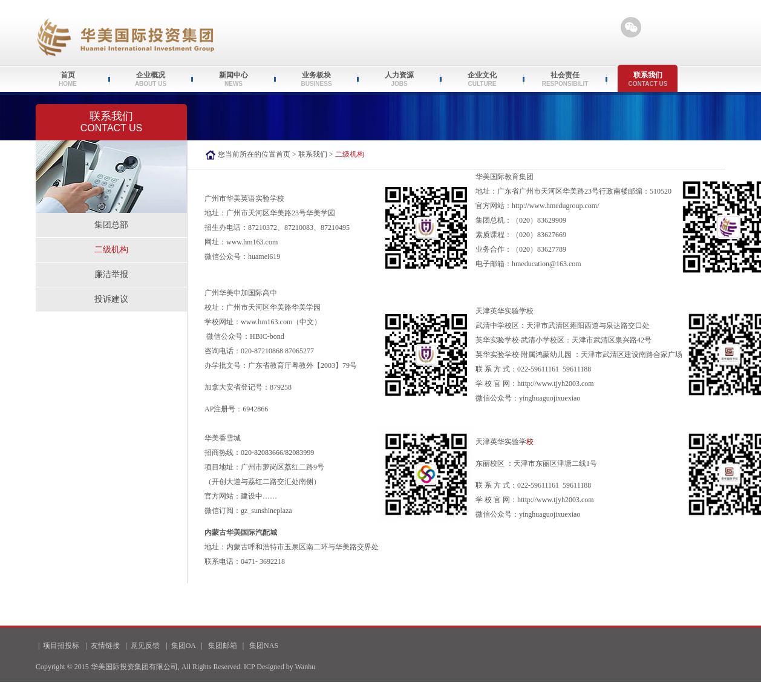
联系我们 (313, 154)
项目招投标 (61, 646)
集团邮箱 (223, 646)
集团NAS (264, 646)
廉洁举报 (111, 274)
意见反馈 (145, 646)
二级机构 (111, 250)
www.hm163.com (252, 242)
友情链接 (105, 646)
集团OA (184, 646)
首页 (283, 154)
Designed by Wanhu (286, 667)
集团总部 (111, 225)
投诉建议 (111, 299)
